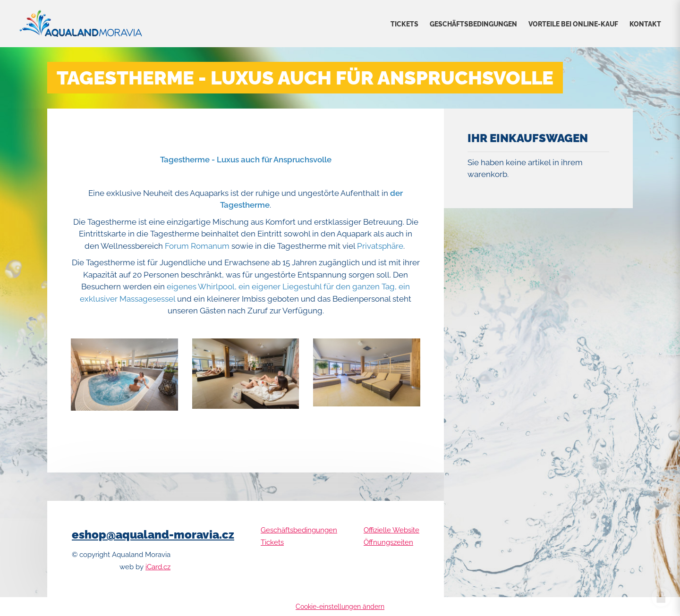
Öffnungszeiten (388, 542)
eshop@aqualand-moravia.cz (153, 535)
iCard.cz (158, 567)
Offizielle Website (391, 530)
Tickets (404, 24)
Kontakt (645, 24)
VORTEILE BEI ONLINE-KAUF (573, 24)
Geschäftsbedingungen (473, 24)
